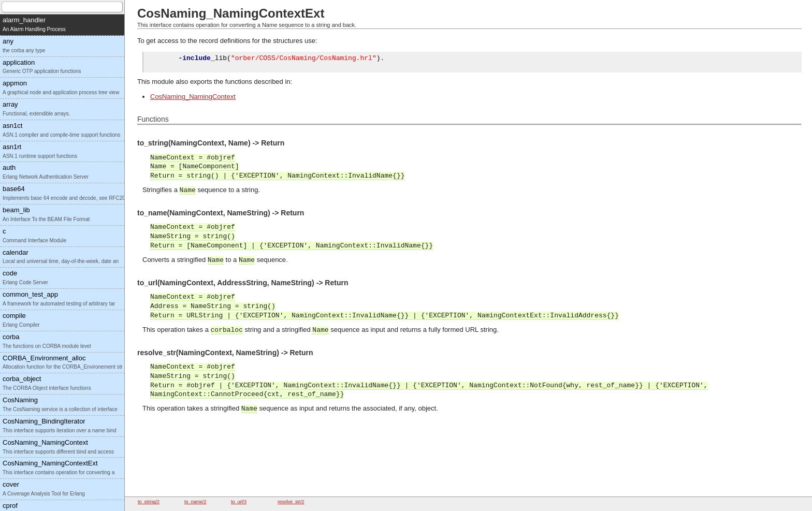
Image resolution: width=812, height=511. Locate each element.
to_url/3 (239, 502)
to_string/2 (149, 502)
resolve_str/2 (291, 502)
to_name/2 (195, 502)
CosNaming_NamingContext (193, 98)
